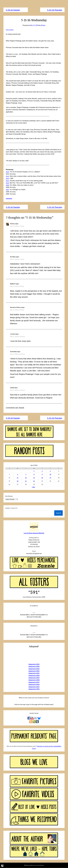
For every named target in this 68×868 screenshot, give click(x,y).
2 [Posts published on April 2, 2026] (42, 471)
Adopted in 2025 (34, 664)
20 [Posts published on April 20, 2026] (18, 481)
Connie (13, 334)
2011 (8, 181)
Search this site (11, 508)
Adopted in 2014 (34, 689)
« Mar (33, 487)
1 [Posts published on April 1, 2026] (34, 471)
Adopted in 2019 (34, 678)
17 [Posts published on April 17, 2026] (50, 478)
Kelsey (12, 224)
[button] (2, 866)
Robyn (44, 25)
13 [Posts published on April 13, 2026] (18, 478)
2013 (8, 176)
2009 (8, 185)
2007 (8, 190)
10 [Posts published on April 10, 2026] (50, 475)
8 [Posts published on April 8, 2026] (34, 475)
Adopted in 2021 (34, 673)
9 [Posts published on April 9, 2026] (42, 475)
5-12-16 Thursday (55, 10)
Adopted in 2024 (34, 666)
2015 (8, 172)
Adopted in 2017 (34, 682)
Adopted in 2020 (34, 676)
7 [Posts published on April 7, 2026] (26, 475)
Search (58, 513)
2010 (8, 183)
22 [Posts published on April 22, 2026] (34, 481)
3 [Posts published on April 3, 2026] (50, 471)
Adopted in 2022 (34, 671)
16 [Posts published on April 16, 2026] (42, 478)
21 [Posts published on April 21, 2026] (26, 481)
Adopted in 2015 (34, 687)
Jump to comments (10, 30)
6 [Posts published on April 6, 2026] (18, 475)
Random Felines (16, 307)
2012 (8, 178)
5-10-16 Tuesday (13, 10)
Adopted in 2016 (34, 685)
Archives (9, 496)
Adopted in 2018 (34, 680)
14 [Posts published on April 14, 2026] (26, 478)
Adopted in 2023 (34, 669)
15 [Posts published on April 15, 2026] (34, 478)
